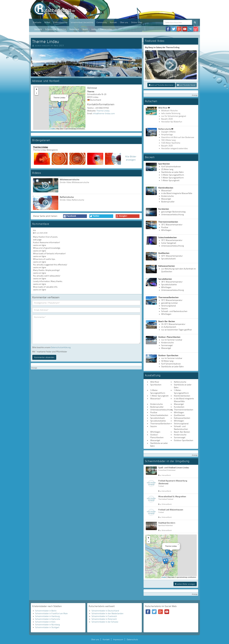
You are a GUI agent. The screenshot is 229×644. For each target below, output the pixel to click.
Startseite (37, 22)
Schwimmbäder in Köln (45, 622)
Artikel (47, 22)
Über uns (124, 22)
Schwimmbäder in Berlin (46, 611)
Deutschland (74, 29)
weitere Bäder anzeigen (185, 584)
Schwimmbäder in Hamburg (47, 616)
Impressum (118, 639)
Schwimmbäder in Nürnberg (47, 625)
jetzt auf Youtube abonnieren (161, 85)
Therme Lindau (106, 29)
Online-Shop (137, 22)
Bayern (85, 29)
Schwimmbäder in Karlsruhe (48, 619)
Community (102, 22)
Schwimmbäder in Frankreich (104, 616)
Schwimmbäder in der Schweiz (105, 622)
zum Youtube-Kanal (186, 85)
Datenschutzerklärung (61, 347)
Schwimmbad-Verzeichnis (82, 22)
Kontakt (113, 22)
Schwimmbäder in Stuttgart (47, 627)
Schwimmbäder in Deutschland (105, 611)
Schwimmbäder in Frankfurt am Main (51, 613)
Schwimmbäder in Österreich (104, 619)
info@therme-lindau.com (104, 113)
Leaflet (53, 129)
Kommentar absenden (44, 357)
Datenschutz (132, 639)
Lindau (94, 29)
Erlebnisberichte (60, 22)
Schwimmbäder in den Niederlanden (107, 613)
